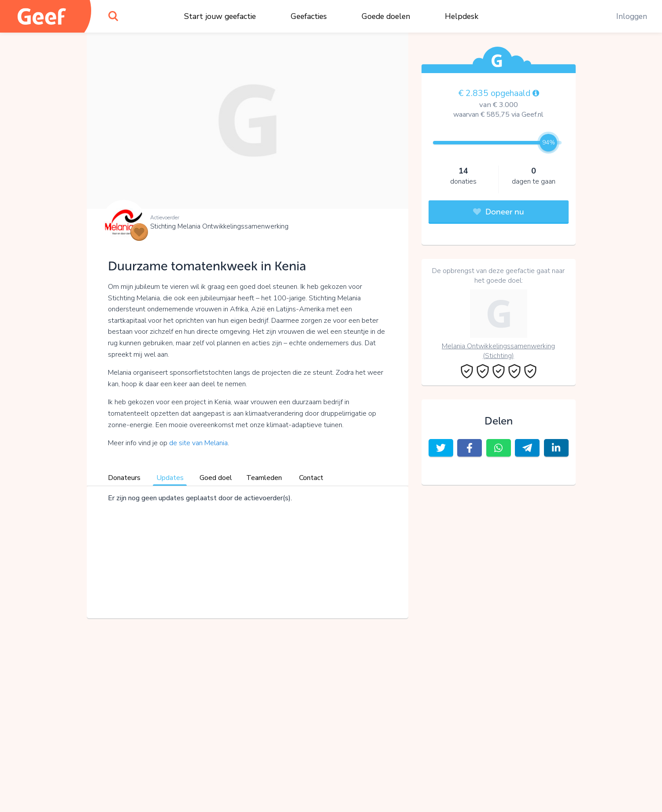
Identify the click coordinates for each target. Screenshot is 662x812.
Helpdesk (462, 16)
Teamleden (264, 478)
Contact (311, 478)
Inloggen (632, 16)
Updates (170, 478)
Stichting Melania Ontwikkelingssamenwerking (219, 226)
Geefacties (309, 16)
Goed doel (216, 478)
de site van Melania (198, 443)
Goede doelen (386, 16)
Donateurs (124, 478)
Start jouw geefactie (220, 16)
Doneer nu (499, 212)
